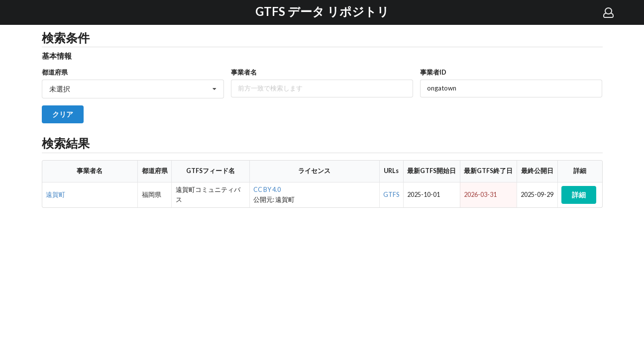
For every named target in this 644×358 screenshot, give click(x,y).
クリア (63, 114)
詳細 (579, 195)
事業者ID (433, 72)
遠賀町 (55, 195)
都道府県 (55, 72)
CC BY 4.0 (267, 190)
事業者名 (244, 72)
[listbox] (133, 89)
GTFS (391, 195)
